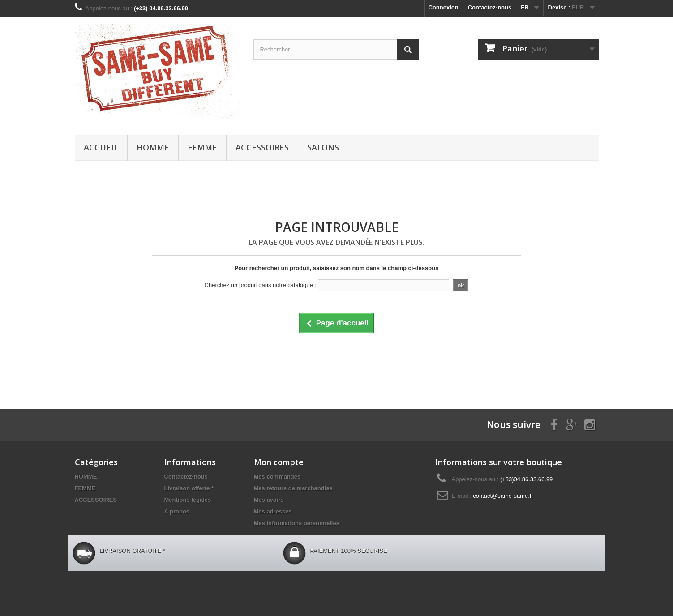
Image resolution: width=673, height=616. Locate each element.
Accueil (101, 147)
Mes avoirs (269, 500)
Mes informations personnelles (297, 523)
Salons (323, 147)
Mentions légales (188, 500)
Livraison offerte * (189, 488)
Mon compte (279, 462)
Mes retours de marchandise (293, 488)
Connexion (444, 7)
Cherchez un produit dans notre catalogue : (260, 285)
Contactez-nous (490, 7)
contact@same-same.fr (503, 496)
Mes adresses (273, 511)
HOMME (153, 147)
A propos (177, 511)
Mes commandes (277, 477)
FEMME (202, 147)
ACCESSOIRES (262, 147)
